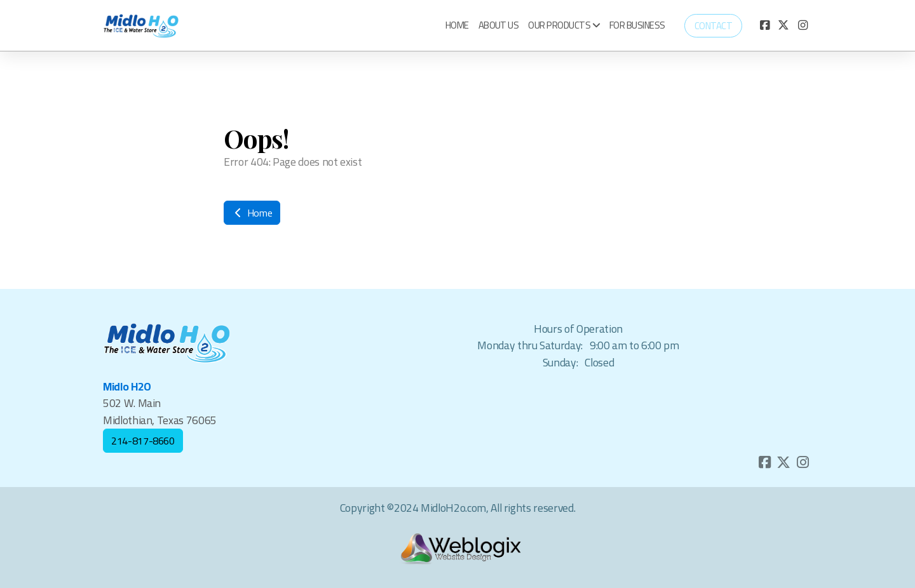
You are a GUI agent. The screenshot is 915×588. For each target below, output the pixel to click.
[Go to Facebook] (764, 25)
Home (252, 213)
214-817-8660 (143, 441)
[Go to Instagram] (803, 25)
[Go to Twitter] (783, 25)
